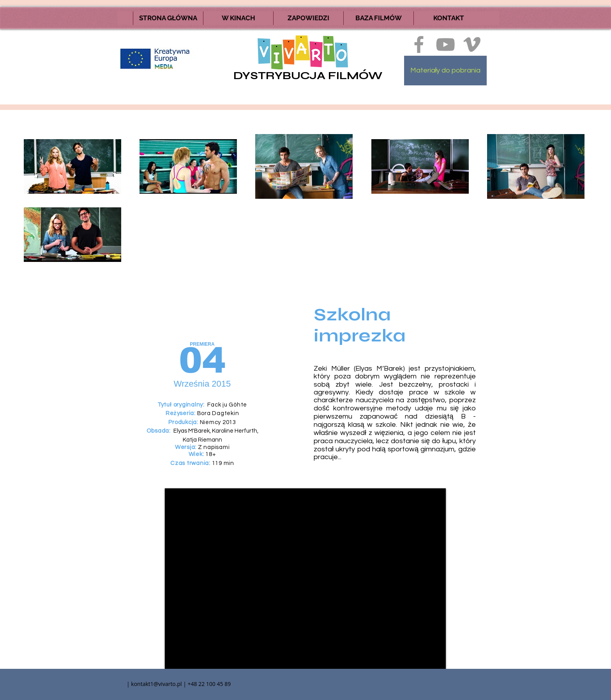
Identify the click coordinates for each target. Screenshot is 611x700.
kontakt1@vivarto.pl (156, 684)
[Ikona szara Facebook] (419, 44)
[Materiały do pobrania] (445, 71)
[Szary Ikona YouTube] (445, 44)
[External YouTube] (305, 579)
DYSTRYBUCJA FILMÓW (308, 76)
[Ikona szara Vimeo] (472, 44)
